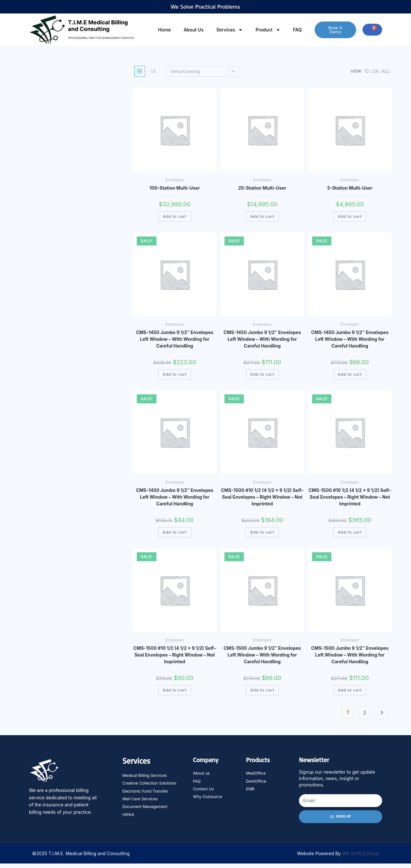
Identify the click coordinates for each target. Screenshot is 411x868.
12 (367, 71)
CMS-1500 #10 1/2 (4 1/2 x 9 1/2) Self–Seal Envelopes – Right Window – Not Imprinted (262, 497)
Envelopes (175, 180)
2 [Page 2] (365, 713)
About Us (194, 30)
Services (230, 30)
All (386, 71)
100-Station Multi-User (175, 188)
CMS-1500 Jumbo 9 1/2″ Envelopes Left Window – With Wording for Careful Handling (262, 655)
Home (164, 30)
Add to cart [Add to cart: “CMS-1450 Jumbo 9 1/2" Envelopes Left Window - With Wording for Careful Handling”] (175, 374)
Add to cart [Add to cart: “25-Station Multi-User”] (262, 216)
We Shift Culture (360, 858)
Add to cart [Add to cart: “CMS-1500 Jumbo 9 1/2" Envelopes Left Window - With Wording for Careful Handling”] (262, 690)
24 (376, 71)
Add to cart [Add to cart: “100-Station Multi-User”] (175, 216)
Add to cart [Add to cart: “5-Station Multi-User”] (350, 216)
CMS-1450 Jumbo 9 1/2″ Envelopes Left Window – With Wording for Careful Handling (175, 339)
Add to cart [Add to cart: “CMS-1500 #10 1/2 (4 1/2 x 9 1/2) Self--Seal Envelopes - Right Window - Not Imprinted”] (262, 532)
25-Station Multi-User (262, 188)
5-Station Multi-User (350, 188)
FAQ (297, 30)
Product (268, 30)
